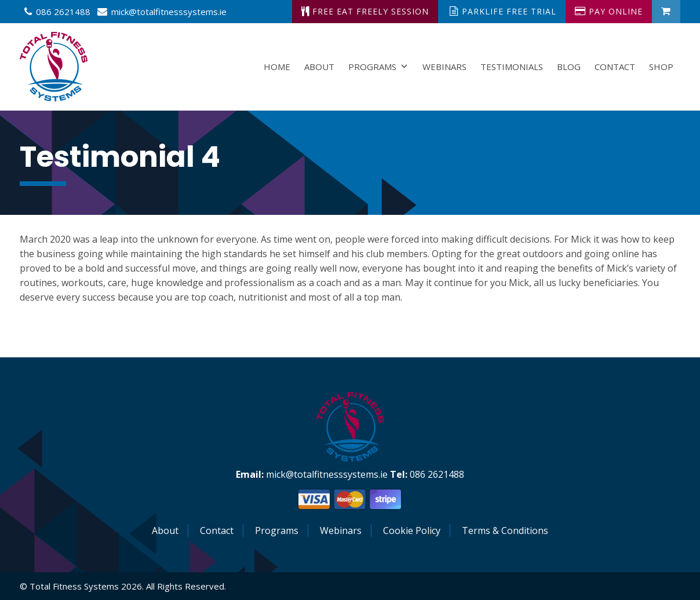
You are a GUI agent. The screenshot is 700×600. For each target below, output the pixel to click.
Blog (569, 67)
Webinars (444, 67)
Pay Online (609, 11)
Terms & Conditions (505, 531)
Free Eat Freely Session (365, 11)
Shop (661, 67)
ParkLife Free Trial (503, 11)
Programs (378, 67)
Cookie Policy (412, 531)
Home (277, 67)
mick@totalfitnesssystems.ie (169, 12)
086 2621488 (63, 12)
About (319, 67)
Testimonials (512, 67)
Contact (615, 67)
